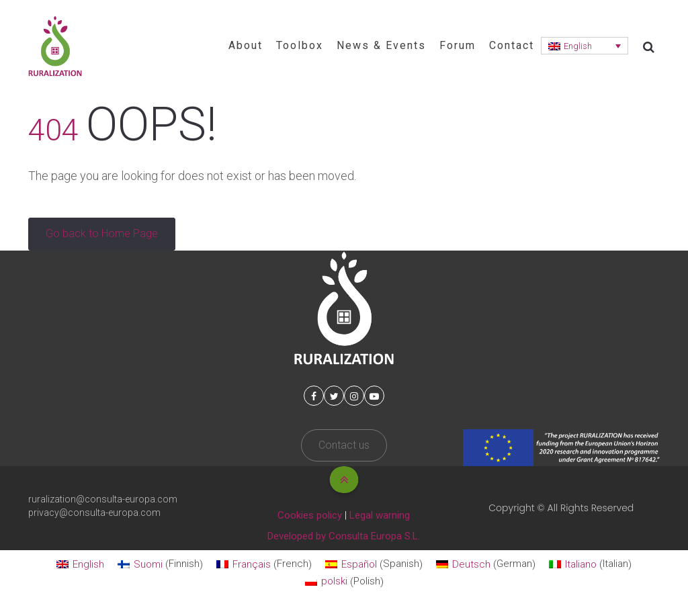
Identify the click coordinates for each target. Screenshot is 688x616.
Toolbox (300, 45)
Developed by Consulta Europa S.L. (344, 536)
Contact (512, 45)
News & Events (381, 45)
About (246, 45)
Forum (458, 45)
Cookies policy (310, 515)
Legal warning (380, 515)
